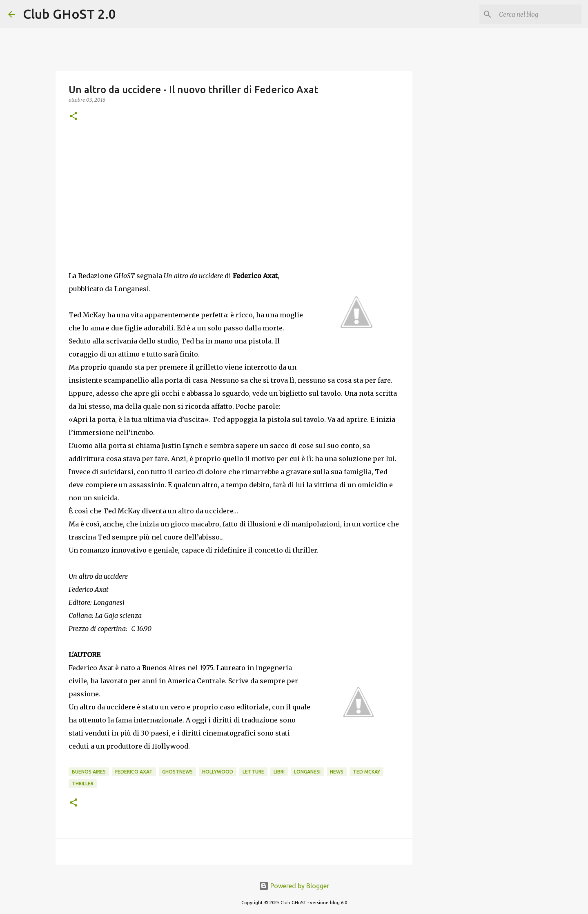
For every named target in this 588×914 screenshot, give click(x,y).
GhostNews (177, 772)
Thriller (83, 784)
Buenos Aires (89, 772)
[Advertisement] (234, 196)
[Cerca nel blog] (539, 14)
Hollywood (218, 772)
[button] (73, 117)
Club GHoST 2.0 (69, 14)
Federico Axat (134, 772)
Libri (279, 772)
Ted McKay (366, 772)
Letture (253, 772)
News (337, 772)
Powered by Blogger (294, 886)
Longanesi (307, 772)
